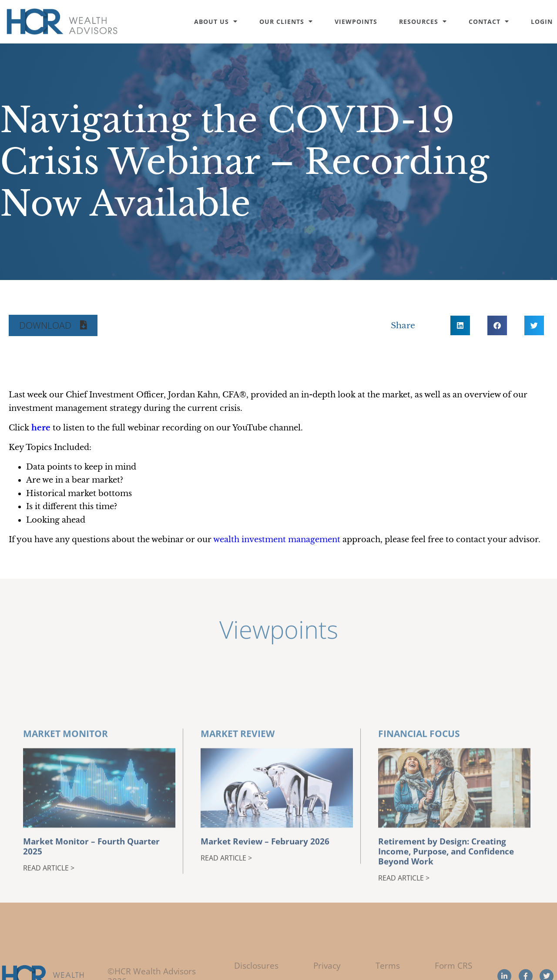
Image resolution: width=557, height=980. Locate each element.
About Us (216, 22)
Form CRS (453, 965)
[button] (53, 325)
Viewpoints (356, 22)
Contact (489, 22)
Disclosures (256, 965)
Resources (423, 22)
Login (542, 22)
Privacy (327, 965)
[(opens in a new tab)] (41, 428)
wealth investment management (277, 540)
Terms (388, 965)
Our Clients (286, 22)
